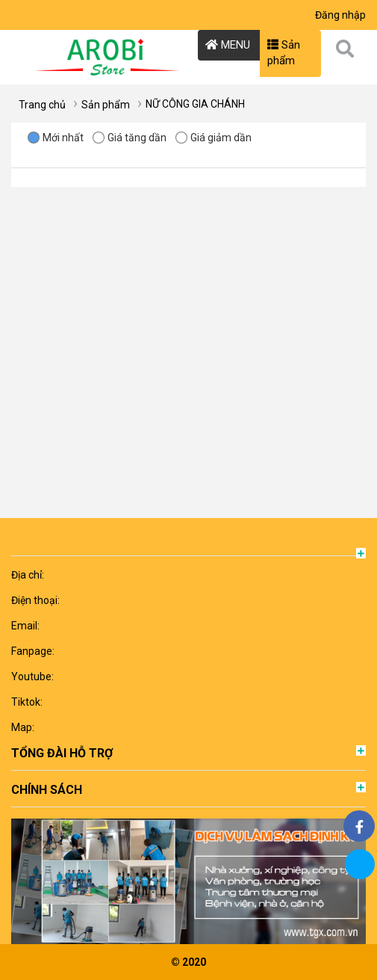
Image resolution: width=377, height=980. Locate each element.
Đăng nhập (340, 15)
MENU (228, 45)
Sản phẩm (284, 53)
